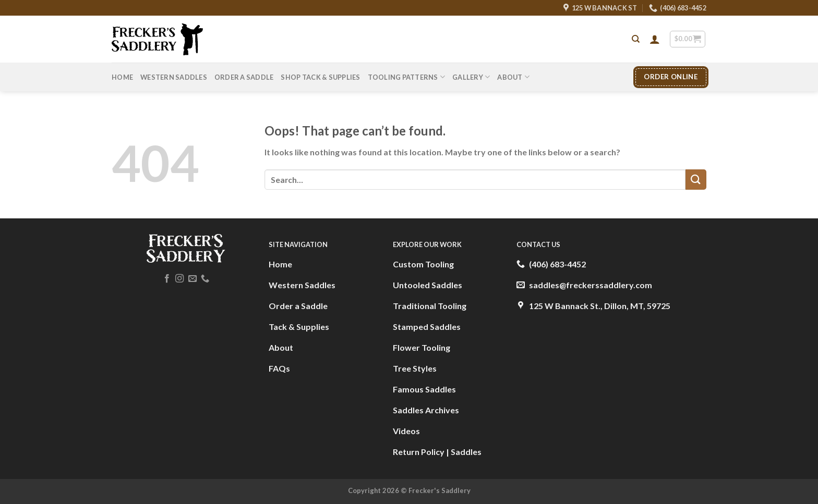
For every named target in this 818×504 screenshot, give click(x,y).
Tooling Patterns (407, 77)
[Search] (636, 39)
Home (122, 77)
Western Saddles (174, 77)
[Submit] (696, 180)
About (513, 77)
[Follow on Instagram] (179, 279)
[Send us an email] (193, 279)
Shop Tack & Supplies (320, 77)
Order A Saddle (244, 77)
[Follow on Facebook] (167, 279)
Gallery (471, 77)
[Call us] (205, 279)
